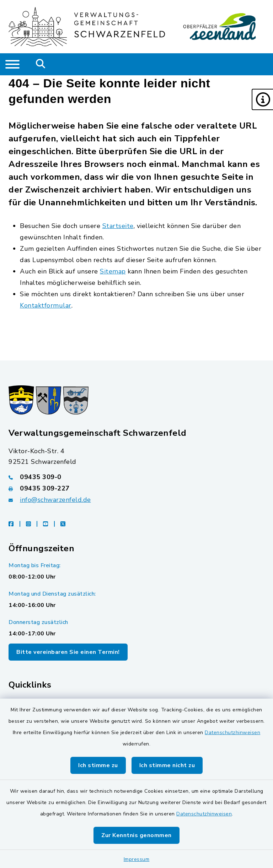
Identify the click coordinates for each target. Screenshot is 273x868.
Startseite (118, 226)
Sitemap (113, 271)
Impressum (137, 859)
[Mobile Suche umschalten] (41, 64)
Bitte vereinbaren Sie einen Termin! (68, 652)
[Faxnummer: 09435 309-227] (136, 488)
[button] (262, 99)
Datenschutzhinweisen (232, 733)
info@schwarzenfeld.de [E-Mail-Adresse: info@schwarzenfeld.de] (55, 500)
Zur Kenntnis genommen (136, 835)
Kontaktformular (46, 305)
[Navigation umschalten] (12, 64)
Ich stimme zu (98, 765)
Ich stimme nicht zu (167, 765)
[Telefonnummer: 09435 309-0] (136, 477)
